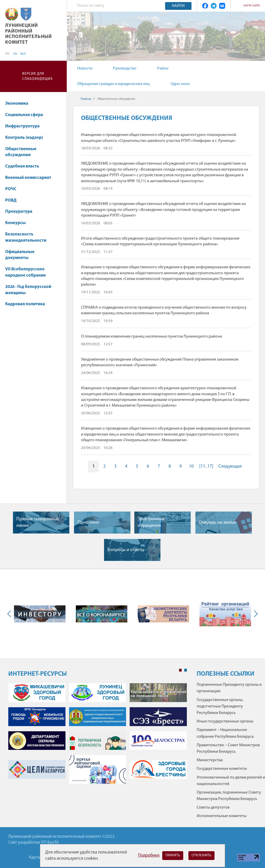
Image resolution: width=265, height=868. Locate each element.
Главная (86, 99)
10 (191, 466)
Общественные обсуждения (21, 152)
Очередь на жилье (217, 523)
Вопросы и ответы (126, 550)
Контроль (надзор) (24, 138)
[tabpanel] (98, 736)
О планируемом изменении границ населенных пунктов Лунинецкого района (152, 337)
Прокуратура (19, 212)
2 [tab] (186, 670)
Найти (178, 6)
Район (163, 68)
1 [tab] (180, 670)
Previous (10, 614)
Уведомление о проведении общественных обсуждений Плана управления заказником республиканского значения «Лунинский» (160, 362)
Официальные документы (20, 255)
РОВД (11, 200)
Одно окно (180, 84)
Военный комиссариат (28, 178)
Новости (85, 68)
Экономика (19, 104)
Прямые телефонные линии (38, 522)
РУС (8, 54)
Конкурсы (18, 223)
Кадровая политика (28, 304)
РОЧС (13, 189)
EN (15, 54)
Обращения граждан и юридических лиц (113, 84)
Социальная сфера (27, 115)
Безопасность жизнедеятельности (28, 237)
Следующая (230, 466)
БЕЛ (23, 54)
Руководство (125, 68)
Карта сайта (252, 6)
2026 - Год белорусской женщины (28, 290)
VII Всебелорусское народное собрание (25, 272)
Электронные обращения (151, 522)
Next (255, 614)
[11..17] (206, 466)
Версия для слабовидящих (38, 76)
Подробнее (149, 855)
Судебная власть (22, 166)
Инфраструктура (25, 126)
